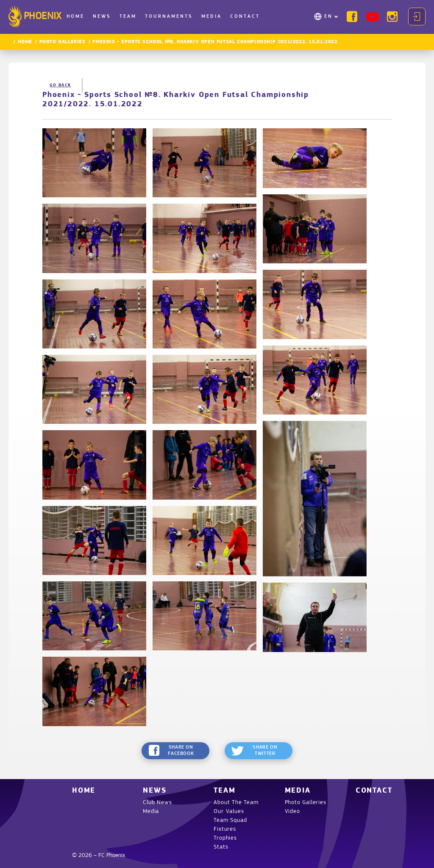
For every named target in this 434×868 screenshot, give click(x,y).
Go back (60, 85)
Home (75, 17)
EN (328, 17)
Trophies (225, 838)
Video (292, 811)
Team (128, 17)
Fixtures (225, 829)
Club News (157, 803)
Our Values (229, 811)
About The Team (236, 803)
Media (211, 17)
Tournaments (169, 17)
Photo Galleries (63, 42)
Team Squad (230, 820)
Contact (245, 17)
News (102, 17)
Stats (221, 847)
